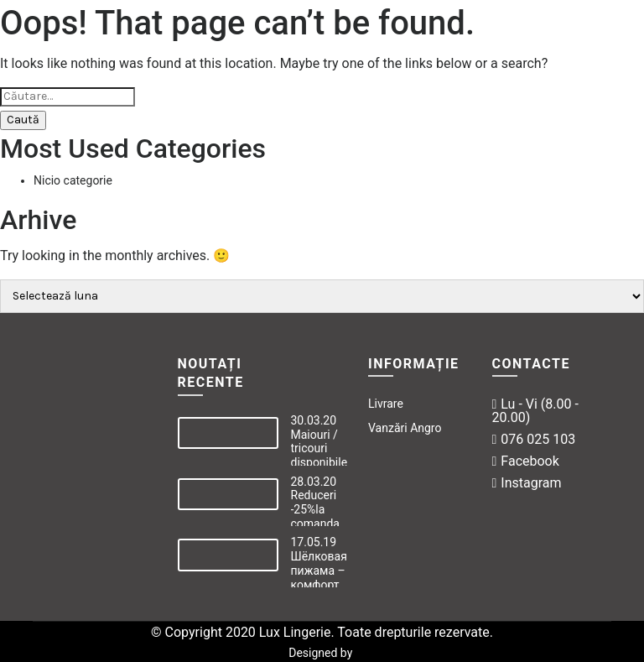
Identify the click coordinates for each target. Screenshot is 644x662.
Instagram (527, 483)
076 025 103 (534, 439)
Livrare (386, 404)
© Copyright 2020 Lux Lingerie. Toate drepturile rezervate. (322, 632)
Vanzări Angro (405, 428)
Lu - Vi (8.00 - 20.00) (535, 411)
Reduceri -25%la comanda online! (315, 516)
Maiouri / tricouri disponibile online (319, 456)
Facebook (526, 461)
